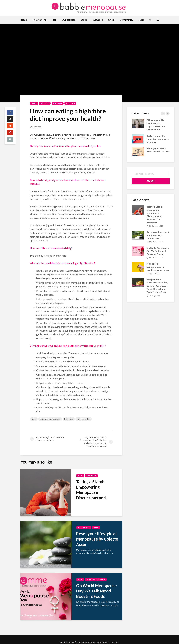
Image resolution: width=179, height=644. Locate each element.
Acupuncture (84, 528)
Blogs (84, 20)
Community (126, 20)
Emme (116, 637)
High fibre (45, 103)
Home (23, 20)
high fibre (69, 419)
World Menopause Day (96, 580)
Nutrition (58, 103)
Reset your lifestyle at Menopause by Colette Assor (97, 539)
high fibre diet (84, 419)
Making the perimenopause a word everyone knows (158, 267)
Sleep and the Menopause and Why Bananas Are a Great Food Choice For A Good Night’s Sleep (157, 286)
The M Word (39, 20)
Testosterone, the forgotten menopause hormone (158, 139)
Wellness (98, 20)
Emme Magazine (94, 637)
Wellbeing (70, 103)
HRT (54, 20)
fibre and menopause (50, 419)
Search (151, 181)
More (141, 20)
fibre (34, 419)
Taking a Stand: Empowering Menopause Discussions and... (92, 490)
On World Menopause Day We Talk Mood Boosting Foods (96, 591)
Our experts (69, 20)
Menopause (91, 476)
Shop (111, 20)
